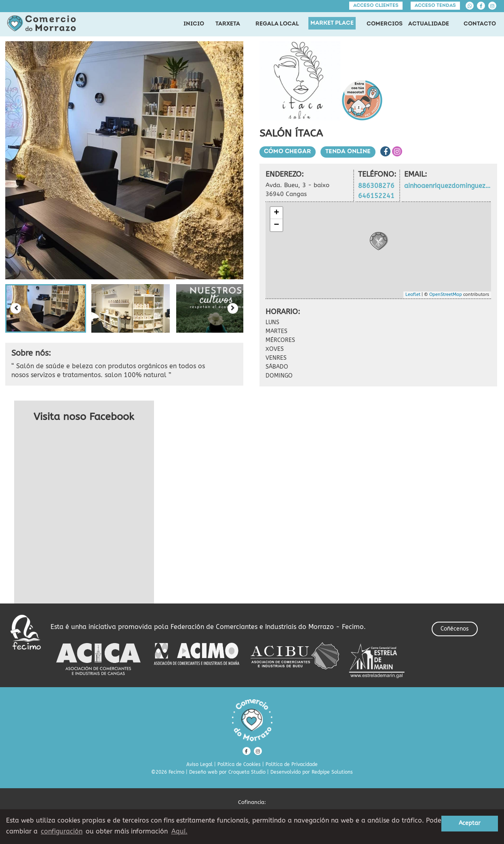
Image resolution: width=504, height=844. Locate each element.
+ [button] (276, 213)
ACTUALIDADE (429, 24)
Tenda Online (348, 152)
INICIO (194, 24)
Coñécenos (455, 629)
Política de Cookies (239, 764)
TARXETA (228, 24)
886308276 (376, 186)
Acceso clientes (376, 6)
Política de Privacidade (292, 764)
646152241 (376, 196)
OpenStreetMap (446, 294)
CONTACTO (480, 24)
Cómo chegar (288, 152)
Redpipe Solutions (332, 772)
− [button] (276, 225)
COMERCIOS (385, 24)
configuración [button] (62, 831)
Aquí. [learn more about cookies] (179, 831)
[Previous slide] (16, 308)
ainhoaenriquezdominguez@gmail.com (447, 186)
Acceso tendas (435, 6)
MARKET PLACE (332, 23)
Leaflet (413, 294)
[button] (46, 308)
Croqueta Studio (247, 772)
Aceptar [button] (470, 823)
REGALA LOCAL (277, 24)
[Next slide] (233, 308)
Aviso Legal (199, 764)
